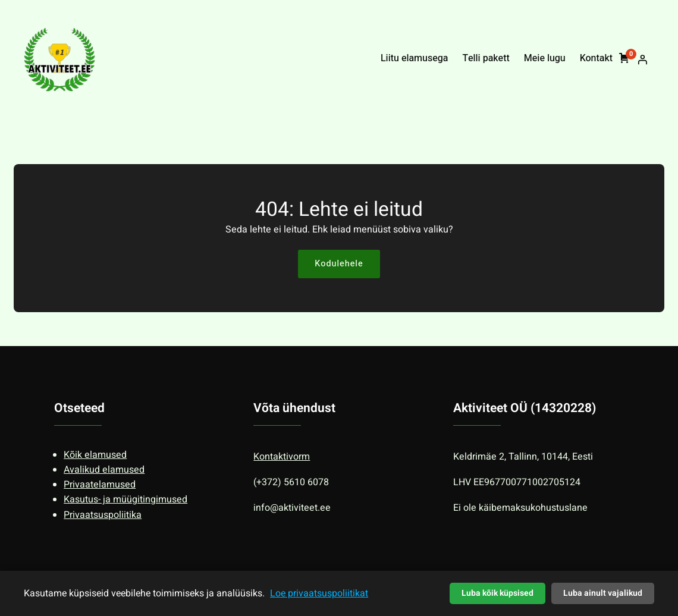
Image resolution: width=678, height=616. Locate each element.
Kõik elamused (95, 455)
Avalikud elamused (104, 470)
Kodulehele (339, 264)
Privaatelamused (100, 485)
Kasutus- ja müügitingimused (125, 499)
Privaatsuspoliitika (103, 515)
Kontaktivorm (282, 457)
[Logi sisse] (642, 59)
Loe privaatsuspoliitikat (319, 593)
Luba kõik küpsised (497, 593)
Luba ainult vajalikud (603, 593)
